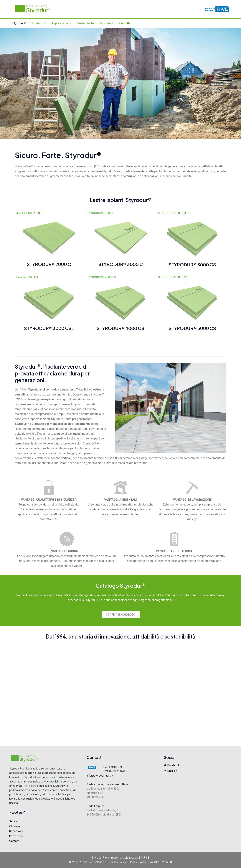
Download (102, 23)
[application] (42, 23)
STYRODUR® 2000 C (29, 213)
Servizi (13, 822)
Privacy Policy (117, 862)
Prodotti (37, 23)
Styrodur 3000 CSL (27, 277)
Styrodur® (19, 23)
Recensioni (16, 831)
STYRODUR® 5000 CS (173, 277)
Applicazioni (59, 23)
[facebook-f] (198, 767)
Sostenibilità (82, 23)
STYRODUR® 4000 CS (101, 277)
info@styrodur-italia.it (100, 776)
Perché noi (16, 836)
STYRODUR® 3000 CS (173, 213)
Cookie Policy (137, 862)
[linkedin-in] (198, 771)
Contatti (119, 23)
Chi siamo (15, 826)
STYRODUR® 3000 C (100, 213)
